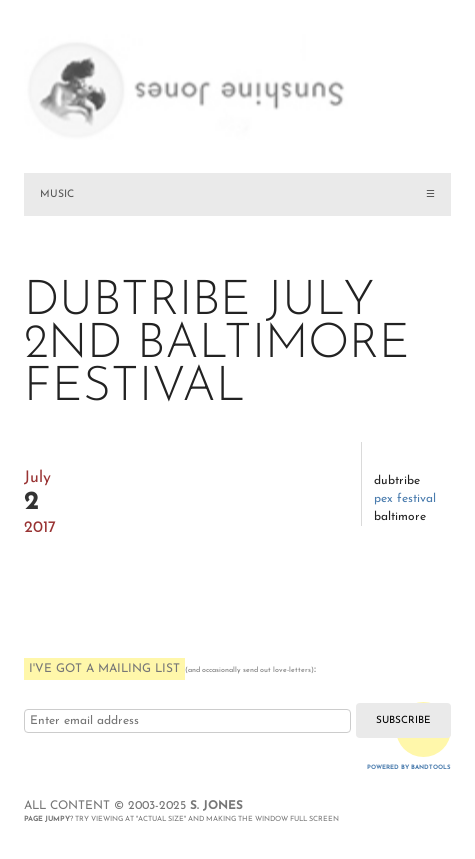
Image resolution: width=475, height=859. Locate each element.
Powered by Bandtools (409, 767)
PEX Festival (405, 499)
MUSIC (57, 194)
